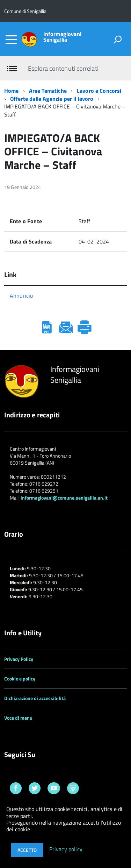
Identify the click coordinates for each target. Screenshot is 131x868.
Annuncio (21, 296)
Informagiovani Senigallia (62, 37)
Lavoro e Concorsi (99, 91)
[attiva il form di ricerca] (117, 40)
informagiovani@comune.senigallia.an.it (64, 498)
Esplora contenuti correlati (63, 68)
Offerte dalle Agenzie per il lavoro (52, 99)
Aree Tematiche (48, 91)
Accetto (27, 850)
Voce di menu (18, 718)
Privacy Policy (19, 659)
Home (12, 91)
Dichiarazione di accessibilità (35, 698)
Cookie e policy (20, 679)
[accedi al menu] (11, 40)
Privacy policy (66, 849)
